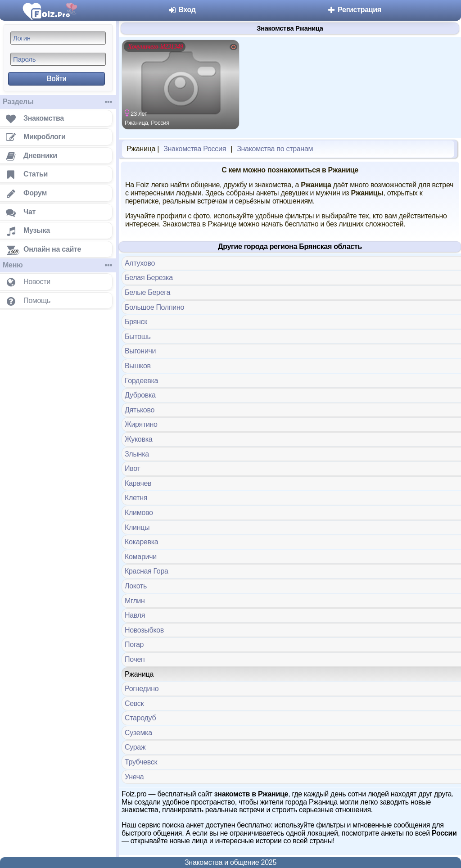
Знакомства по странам (275, 149)
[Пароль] (58, 59)
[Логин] (58, 38)
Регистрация (354, 10)
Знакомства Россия (195, 149)
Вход (182, 10)
